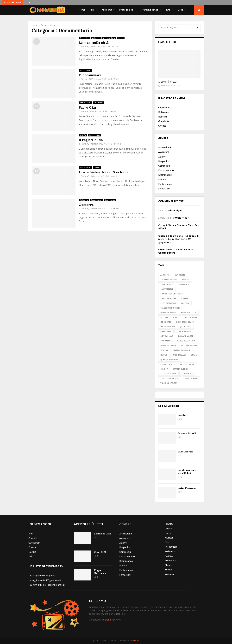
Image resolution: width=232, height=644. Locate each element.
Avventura (164, 152)
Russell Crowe (187, 364)
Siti (30, 556)
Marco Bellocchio (186, 341)
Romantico (171, 560)
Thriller (168, 570)
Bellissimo (96, 38)
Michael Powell (187, 433)
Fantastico (164, 189)
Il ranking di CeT (150, 10)
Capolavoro (164, 107)
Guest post (34, 543)
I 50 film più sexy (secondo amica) (47, 585)
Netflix (164, 355)
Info (168, 10)
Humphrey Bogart (185, 322)
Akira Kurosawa (187, 488)
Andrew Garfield (169, 280)
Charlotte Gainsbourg (172, 294)
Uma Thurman (192, 378)
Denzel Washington (170, 308)
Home (82, 10)
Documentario (109, 38)
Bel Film (163, 117)
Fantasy (169, 524)
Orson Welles (179, 355)
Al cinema (107, 10)
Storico (121, 38)
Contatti (33, 538)
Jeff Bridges (186, 327)
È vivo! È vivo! (167, 82)
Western (169, 574)
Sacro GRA (88, 107)
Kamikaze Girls (103, 534)
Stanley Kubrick (180, 369)
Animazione (165, 147)
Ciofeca (97, 168)
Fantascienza (165, 184)
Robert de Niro (168, 364)
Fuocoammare (90, 75)
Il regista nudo (91, 140)
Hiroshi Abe (166, 322)
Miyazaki (164, 350)
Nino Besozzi (186, 452)
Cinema (185, 299)
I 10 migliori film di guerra (42, 576)
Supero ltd (135, 641)
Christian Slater (168, 299)
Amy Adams (180, 275)
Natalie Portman (182, 350)
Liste (180, 10)
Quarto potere (167, 253)
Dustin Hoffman (168, 313)
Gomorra (86, 205)
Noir (167, 542)
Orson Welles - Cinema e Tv (174, 249)
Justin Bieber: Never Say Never (104, 172)
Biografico (164, 161)
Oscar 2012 (100, 552)
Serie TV (83, 135)
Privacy (32, 547)
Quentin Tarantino (170, 360)
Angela (84, 79)
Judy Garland (167, 336)
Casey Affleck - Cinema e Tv (175, 225)
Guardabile (99, 103)
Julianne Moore (186, 336)
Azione (162, 157)
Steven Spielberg (168, 374)
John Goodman (184, 331)
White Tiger (175, 210)
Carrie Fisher (167, 284)
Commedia (164, 166)
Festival (164, 317)
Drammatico (85, 38)
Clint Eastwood (168, 303)
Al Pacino (165, 275)
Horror (168, 533)
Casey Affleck (167, 289)
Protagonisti (126, 10)
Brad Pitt (186, 280)
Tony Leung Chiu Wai (170, 378)
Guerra (168, 529)
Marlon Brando (168, 345)
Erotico (162, 179)
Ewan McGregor (189, 313)
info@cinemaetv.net (111, 620)
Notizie (32, 552)
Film (92, 10)
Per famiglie (171, 547)
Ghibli (176, 317)
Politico (169, 556)
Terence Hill (187, 374)
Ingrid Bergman (168, 327)
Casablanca (183, 284)
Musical (169, 538)
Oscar (194, 355)
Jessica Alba (166, 331)
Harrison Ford (191, 317)
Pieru (83, 47)
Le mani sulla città (94, 43)
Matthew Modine (189, 345)
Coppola (185, 303)
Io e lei (182, 415)
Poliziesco (170, 551)
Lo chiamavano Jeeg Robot (187, 471)
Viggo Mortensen (169, 383)
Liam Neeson (166, 341)
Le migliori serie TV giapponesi (45, 580)
